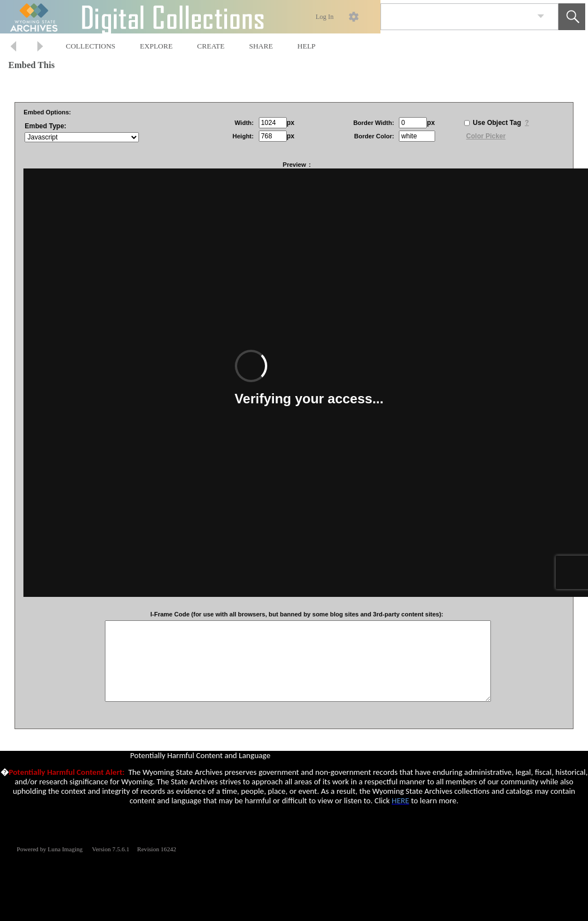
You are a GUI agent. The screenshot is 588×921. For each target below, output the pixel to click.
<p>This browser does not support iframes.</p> (294, 793)
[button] (572, 17)
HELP (307, 46)
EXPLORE (156, 46)
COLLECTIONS (91, 46)
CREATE (211, 46)
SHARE (261, 46)
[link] (541, 16)
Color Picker (486, 136)
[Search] (456, 17)
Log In (325, 17)
